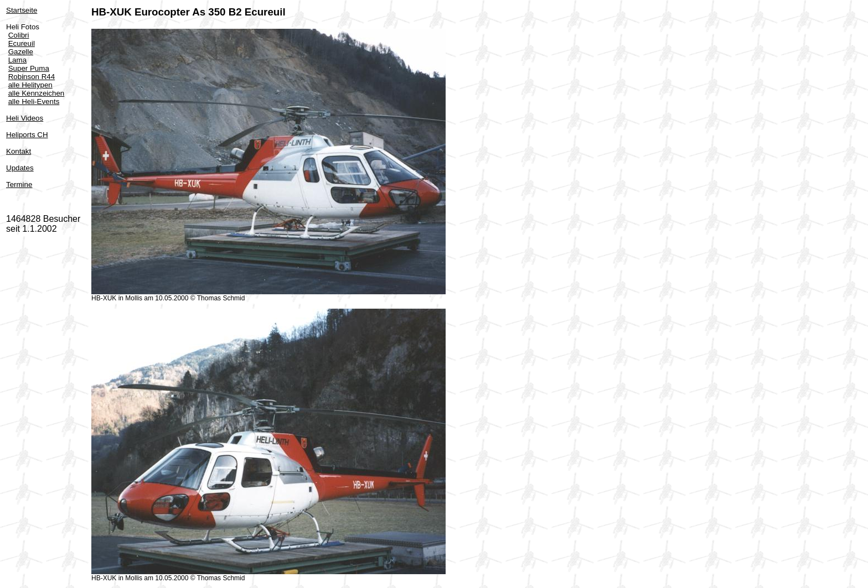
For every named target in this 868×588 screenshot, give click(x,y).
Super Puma (29, 68)
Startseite (22, 10)
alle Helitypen (30, 85)
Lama (17, 60)
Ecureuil (22, 43)
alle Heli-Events (34, 102)
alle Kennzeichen (37, 93)
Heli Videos (25, 118)
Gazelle (21, 52)
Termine (19, 184)
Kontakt (19, 151)
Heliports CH (27, 135)
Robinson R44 (32, 77)
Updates (20, 168)
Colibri (19, 35)
